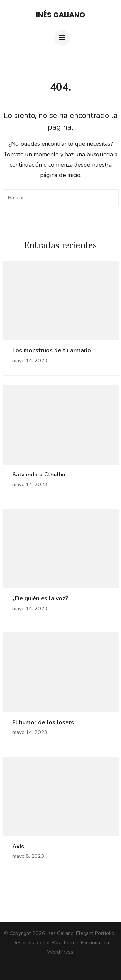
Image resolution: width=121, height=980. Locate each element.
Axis (18, 846)
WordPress (60, 952)
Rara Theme (65, 943)
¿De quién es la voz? (40, 598)
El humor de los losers (43, 723)
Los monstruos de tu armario (52, 351)
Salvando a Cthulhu (39, 475)
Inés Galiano (61, 15)
